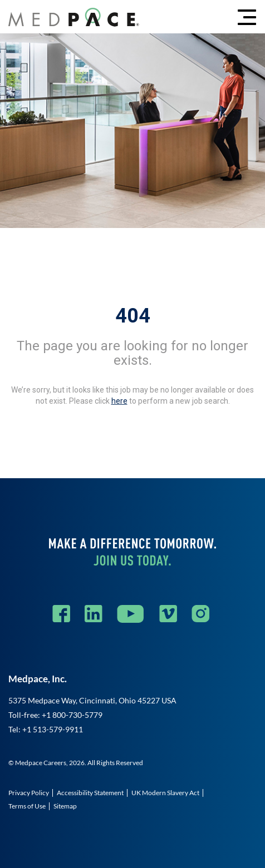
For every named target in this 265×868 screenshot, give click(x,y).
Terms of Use (27, 806)
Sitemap (65, 806)
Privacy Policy (29, 793)
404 (133, 316)
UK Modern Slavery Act (165, 793)
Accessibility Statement (90, 793)
